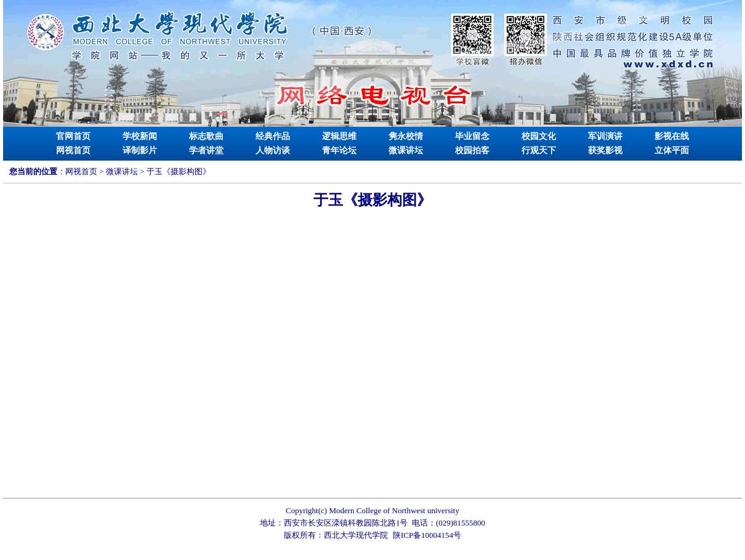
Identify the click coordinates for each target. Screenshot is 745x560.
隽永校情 (406, 136)
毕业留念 (472, 136)
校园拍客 (472, 150)
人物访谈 (273, 150)
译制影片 (140, 150)
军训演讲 (605, 136)
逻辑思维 (339, 136)
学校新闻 (140, 136)
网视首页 (73, 150)
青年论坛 (339, 150)
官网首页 (73, 136)
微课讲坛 (406, 150)
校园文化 (539, 136)
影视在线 (672, 136)
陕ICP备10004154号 (427, 535)
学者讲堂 (206, 150)
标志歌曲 (206, 136)
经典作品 (273, 136)
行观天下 (539, 150)
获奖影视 (605, 150)
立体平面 (672, 150)
